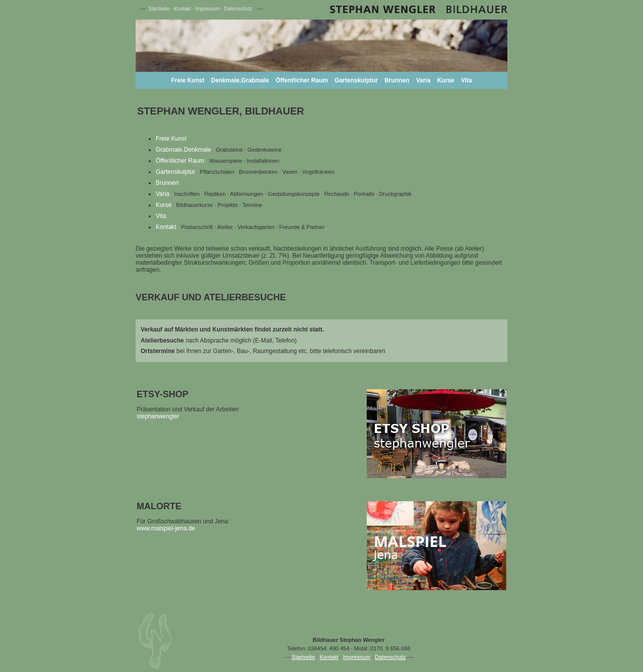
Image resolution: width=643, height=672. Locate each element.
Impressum (207, 9)
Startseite (159, 9)
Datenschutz (238, 9)
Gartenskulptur (356, 80)
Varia (423, 80)
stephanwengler (158, 416)
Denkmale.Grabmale (240, 80)
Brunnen (397, 80)
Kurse (446, 80)
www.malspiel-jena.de (166, 528)
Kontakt (182, 9)
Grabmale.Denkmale (183, 150)
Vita (467, 80)
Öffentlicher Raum (302, 80)
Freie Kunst (188, 80)
